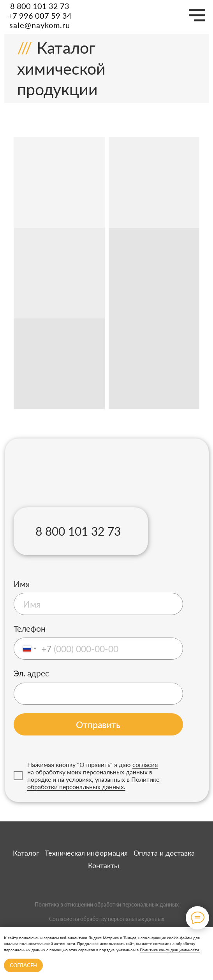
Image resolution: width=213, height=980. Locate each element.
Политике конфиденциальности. (170, 950)
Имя (22, 584)
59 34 (61, 16)
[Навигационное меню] (197, 16)
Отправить (98, 725)
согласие (161, 943)
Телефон (30, 629)
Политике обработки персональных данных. (93, 783)
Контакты (104, 865)
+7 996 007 (29, 16)
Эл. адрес (31, 673)
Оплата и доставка (164, 853)
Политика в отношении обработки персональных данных (107, 904)
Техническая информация (86, 853)
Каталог (26, 853)
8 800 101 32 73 (40, 6)
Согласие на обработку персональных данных (107, 919)
